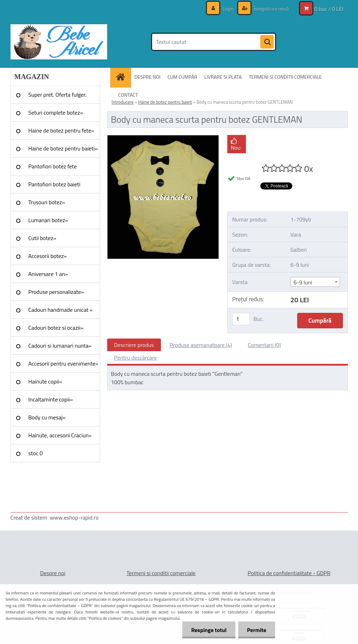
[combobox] (315, 282)
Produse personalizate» (56, 292)
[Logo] (59, 42)
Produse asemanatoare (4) (201, 345)
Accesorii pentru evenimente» (63, 363)
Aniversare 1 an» (48, 274)
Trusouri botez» (47, 202)
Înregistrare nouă (271, 9)
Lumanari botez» (48, 220)
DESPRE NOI (148, 77)
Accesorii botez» (48, 256)
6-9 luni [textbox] (303, 282)
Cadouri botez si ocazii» (56, 328)
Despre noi (53, 573)
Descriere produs (134, 345)
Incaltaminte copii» (51, 399)
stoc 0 (36, 453)
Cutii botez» (43, 238)
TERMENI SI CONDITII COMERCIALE (285, 77)
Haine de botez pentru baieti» (63, 148)
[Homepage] (123, 77)
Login (228, 9)
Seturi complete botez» (56, 112)
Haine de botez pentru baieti (165, 102)
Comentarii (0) (264, 345)
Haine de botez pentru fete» (61, 130)
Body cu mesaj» (47, 417)
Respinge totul (209, 630)
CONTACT (128, 95)
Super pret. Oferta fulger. (58, 95)
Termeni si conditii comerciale (161, 573)
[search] (267, 42)
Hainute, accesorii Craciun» (60, 435)
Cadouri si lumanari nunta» (60, 346)
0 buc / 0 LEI (329, 9)
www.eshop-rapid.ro (74, 517)
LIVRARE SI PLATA (223, 77)
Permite (257, 630)
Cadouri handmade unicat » (61, 310)
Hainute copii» (45, 381)
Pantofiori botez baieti (54, 184)
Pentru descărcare (136, 358)
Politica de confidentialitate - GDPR (289, 573)
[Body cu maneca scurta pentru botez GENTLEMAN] (163, 138)
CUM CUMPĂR (183, 77)
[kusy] (241, 319)
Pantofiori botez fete (53, 166)
